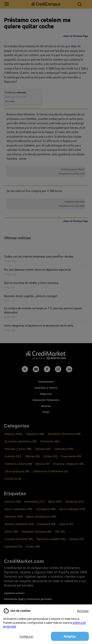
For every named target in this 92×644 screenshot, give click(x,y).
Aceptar (70, 636)
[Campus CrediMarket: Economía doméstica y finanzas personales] (46, 4)
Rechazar (83, 611)
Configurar (26, 636)
